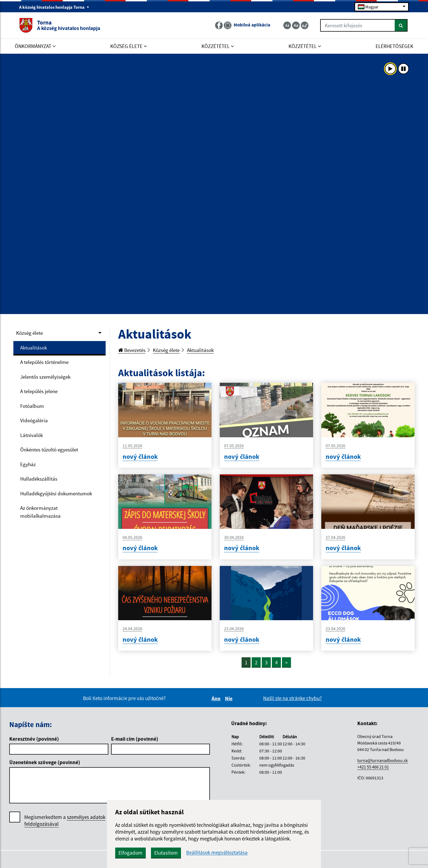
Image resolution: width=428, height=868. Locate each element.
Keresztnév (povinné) (34, 739)
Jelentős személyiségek (45, 377)
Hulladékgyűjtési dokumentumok (56, 493)
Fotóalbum (32, 406)
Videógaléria (34, 420)
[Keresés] (401, 25)
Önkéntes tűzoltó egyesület (49, 450)
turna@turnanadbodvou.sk (383, 760)
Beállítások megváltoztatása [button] (217, 853)
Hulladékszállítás (39, 479)
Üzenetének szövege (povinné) (45, 762)
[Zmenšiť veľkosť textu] (287, 25)
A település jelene (39, 391)
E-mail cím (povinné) (135, 739)
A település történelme (44, 362)
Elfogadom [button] (130, 853)
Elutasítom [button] (166, 853)
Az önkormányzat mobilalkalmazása (40, 512)
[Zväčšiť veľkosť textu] (305, 25)
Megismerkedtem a (65, 821)
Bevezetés (132, 350)
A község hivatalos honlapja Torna (54, 7)
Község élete (29, 333)
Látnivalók (32, 435)
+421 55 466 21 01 (373, 767)
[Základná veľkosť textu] (296, 25)
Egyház (28, 464)
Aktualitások (34, 348)
